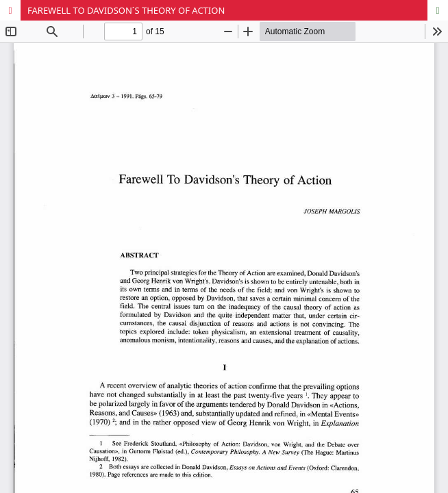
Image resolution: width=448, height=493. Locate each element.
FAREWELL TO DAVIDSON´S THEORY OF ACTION (126, 10)
